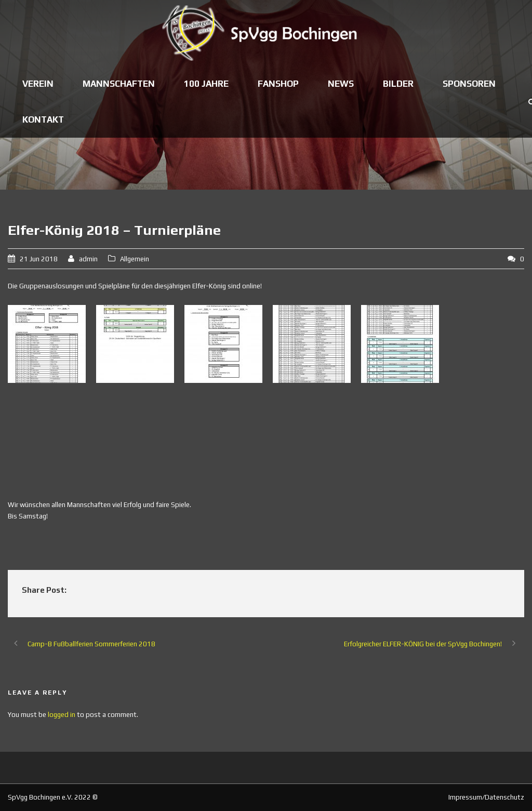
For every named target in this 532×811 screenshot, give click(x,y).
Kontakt (43, 119)
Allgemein (135, 259)
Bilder (398, 84)
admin (88, 259)
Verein (38, 84)
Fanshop (278, 84)
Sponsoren (469, 84)
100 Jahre (206, 84)
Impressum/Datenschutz (486, 797)
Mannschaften (119, 84)
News (341, 84)
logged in (62, 715)
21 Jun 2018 (39, 259)
